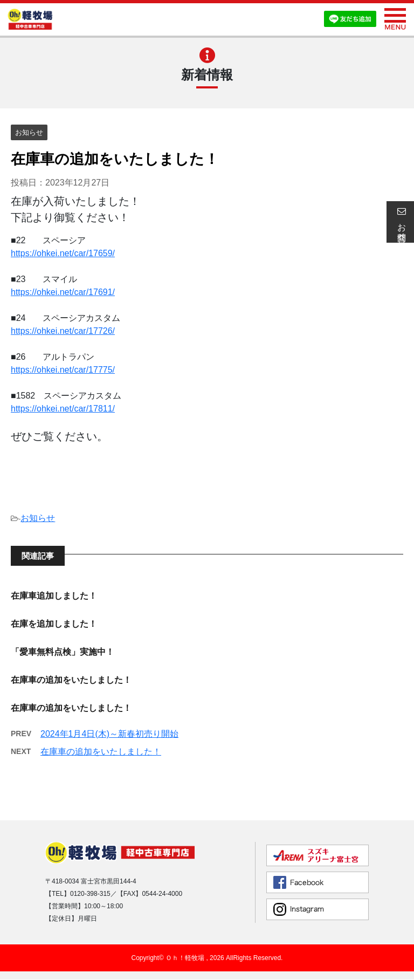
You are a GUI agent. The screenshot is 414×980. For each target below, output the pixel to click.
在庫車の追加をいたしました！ (71, 680)
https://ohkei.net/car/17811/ (63, 409)
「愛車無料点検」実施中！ (63, 652)
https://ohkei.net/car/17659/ (63, 253)
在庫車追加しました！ (54, 596)
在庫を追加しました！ (54, 624)
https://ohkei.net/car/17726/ (63, 331)
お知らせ (38, 518)
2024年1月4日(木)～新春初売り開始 (109, 734)
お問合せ (400, 222)
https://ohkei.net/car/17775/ (63, 370)
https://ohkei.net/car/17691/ (63, 292)
